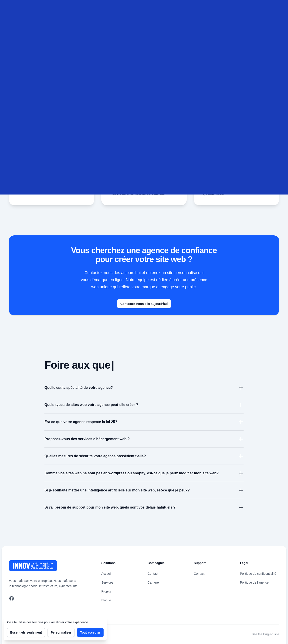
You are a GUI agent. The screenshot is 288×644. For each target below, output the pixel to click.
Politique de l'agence (254, 582)
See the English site (265, 634)
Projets (106, 591)
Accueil (106, 574)
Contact (153, 574)
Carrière (153, 582)
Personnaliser (61, 632)
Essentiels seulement (26, 632)
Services (107, 582)
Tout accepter (90, 632)
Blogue (106, 600)
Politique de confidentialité (258, 574)
